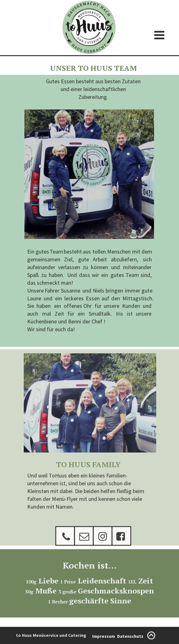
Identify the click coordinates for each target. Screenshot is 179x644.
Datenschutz (130, 636)
